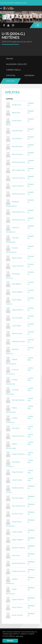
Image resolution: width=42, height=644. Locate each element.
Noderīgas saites (21, 3)
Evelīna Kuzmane (19, 571)
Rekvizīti (10, 3)
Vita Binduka (17, 139)
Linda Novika (17, 480)
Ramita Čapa (17, 334)
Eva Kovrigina (17, 318)
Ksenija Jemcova (18, 220)
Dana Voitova (17, 607)
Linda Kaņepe (17, 532)
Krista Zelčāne (17, 615)
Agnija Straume (18, 599)
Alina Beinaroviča (18, 506)
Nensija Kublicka (18, 400)
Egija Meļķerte (18, 310)
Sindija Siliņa (16, 105)
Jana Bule (16, 428)
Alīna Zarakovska (18, 170)
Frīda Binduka (17, 131)
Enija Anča (16, 555)
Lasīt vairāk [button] (19, 636)
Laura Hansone (18, 266)
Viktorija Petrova (18, 178)
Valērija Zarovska (18, 341)
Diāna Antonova (18, 436)
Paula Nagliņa (17, 292)
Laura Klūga (16, 326)
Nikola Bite (16, 113)
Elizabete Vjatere (18, 548)
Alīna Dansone (17, 154)
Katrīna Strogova (18, 194)
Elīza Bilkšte (16, 284)
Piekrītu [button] (10, 641)
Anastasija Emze (18, 212)
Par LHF (3, 3)
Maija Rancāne (18, 472)
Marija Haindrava (18, 454)
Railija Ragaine (17, 540)
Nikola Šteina (17, 258)
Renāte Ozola (17, 514)
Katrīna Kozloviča (18, 162)
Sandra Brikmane (18, 563)
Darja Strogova (18, 186)
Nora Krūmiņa (17, 147)
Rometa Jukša (17, 498)
